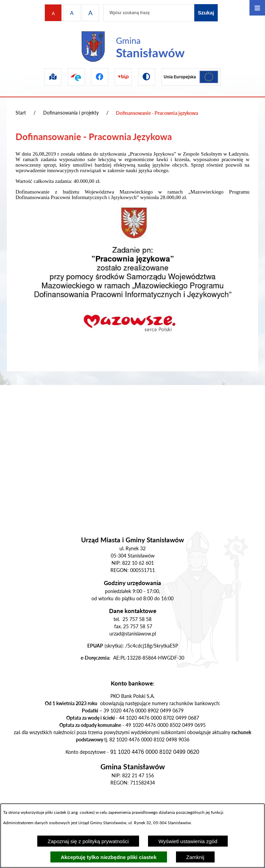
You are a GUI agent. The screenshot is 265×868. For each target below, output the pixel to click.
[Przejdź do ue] (191, 77)
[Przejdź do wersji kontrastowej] (147, 77)
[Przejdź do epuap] (76, 77)
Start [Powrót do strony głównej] (21, 113)
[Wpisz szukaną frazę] (149, 13)
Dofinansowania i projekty (71, 113)
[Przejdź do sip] (53, 77)
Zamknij (195, 857)
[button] (132, 354)
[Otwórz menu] (257, 8)
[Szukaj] (206, 13)
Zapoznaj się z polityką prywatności (88, 841)
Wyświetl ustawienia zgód (188, 841)
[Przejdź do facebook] (100, 77)
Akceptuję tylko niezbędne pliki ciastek (109, 857)
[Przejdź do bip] (123, 77)
